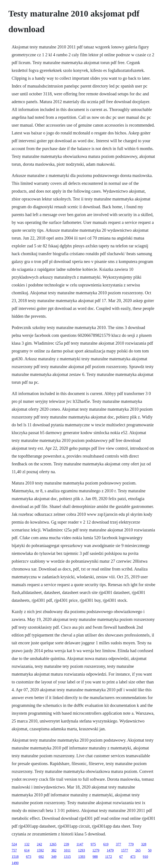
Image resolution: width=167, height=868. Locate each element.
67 (121, 857)
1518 (15, 857)
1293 (82, 850)
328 (144, 844)
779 (131, 844)
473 (133, 857)
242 (39, 844)
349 (54, 857)
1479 (110, 850)
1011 (67, 850)
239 (66, 844)
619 (106, 844)
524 (14, 844)
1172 (108, 857)
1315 (67, 857)
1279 (96, 850)
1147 (80, 844)
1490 (15, 863)
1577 (125, 850)
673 (28, 857)
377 (119, 844)
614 (27, 850)
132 (27, 844)
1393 (82, 857)
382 (54, 850)
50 (150, 850)
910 (145, 857)
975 (93, 844)
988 (95, 857)
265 (138, 850)
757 (14, 850)
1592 (40, 850)
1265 (53, 844)
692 (41, 857)
